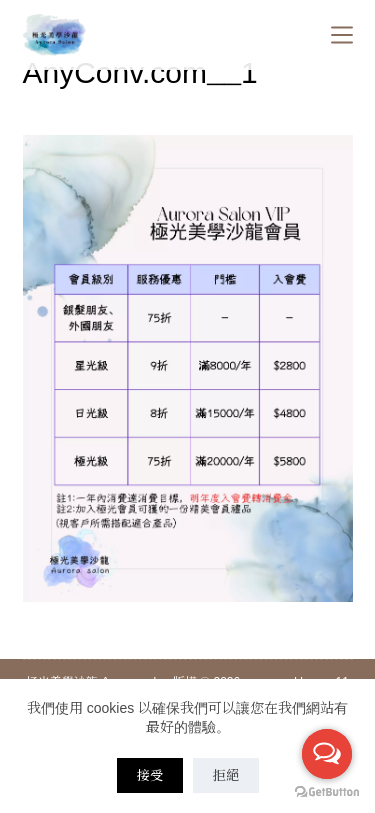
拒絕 (226, 775)
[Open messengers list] (327, 754)
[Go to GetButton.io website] (327, 792)
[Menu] (342, 35)
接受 (150, 775)
